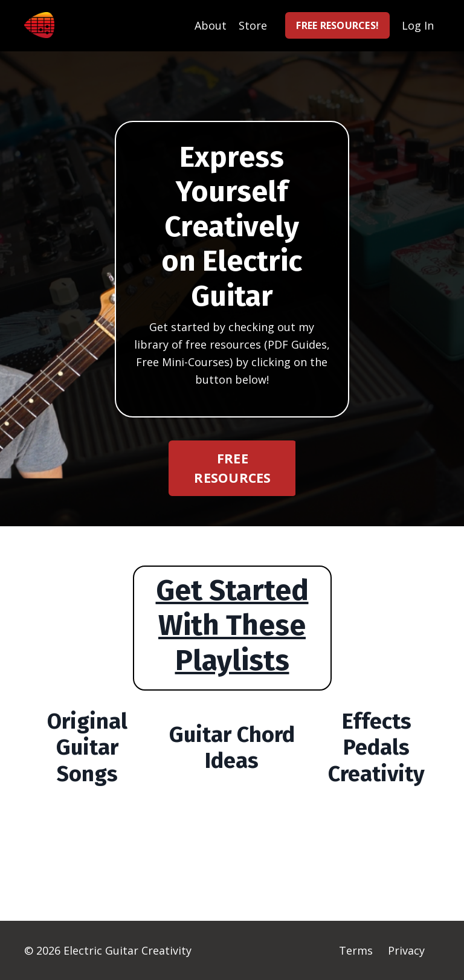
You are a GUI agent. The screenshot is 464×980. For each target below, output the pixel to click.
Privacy (406, 950)
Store (253, 25)
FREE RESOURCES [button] (232, 468)
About (211, 25)
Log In (418, 25)
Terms (356, 950)
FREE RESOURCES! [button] (337, 25)
